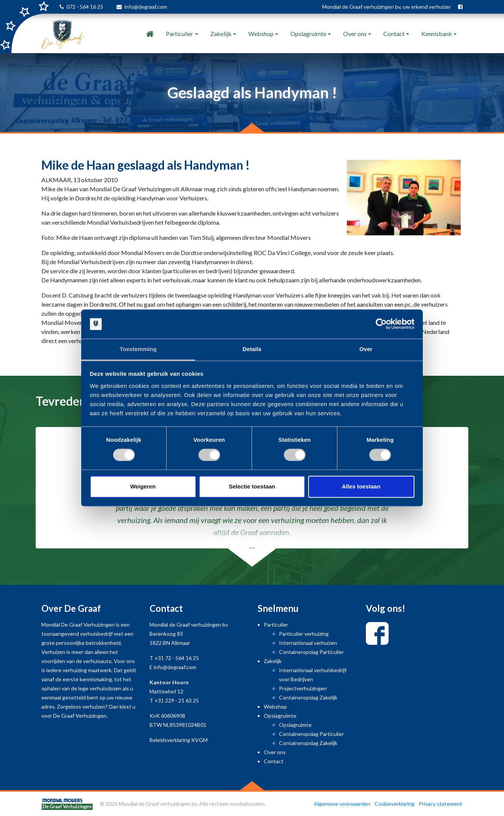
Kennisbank (437, 34)
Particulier (180, 34)
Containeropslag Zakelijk (308, 697)
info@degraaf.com (146, 7)
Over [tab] (366, 349)
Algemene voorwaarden (342, 804)
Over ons (355, 34)
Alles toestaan (361, 486)
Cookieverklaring (395, 804)
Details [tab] (252, 349)
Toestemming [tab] (138, 349)
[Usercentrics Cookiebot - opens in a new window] (381, 324)
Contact (394, 34)
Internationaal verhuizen (308, 643)
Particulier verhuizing (304, 634)
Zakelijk (221, 34)
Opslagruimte (308, 34)
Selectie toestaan (252, 486)
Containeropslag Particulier (311, 652)
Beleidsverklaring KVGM (179, 740)
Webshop (261, 34)
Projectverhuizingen (303, 688)
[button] (38, 497)
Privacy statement (440, 804)
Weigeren (143, 486)
